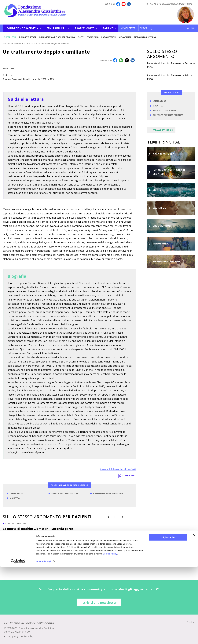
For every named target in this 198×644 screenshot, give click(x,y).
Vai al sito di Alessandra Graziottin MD (171, 4)
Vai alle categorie (163, 130)
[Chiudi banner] (194, 612)
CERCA (144, 28)
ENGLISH (190, 28)
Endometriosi (109, 37)
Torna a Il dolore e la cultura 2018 (118, 469)
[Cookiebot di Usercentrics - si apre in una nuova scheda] (18, 639)
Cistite (81, 37)
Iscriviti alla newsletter (99, 602)
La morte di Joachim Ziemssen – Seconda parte (38, 529)
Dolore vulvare (28, 37)
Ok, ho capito (168, 615)
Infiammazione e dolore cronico (57, 37)
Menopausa (125, 37)
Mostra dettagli (43, 639)
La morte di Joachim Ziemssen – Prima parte (169, 77)
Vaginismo (93, 37)
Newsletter (128, 28)
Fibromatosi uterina (145, 37)
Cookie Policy (110, 631)
